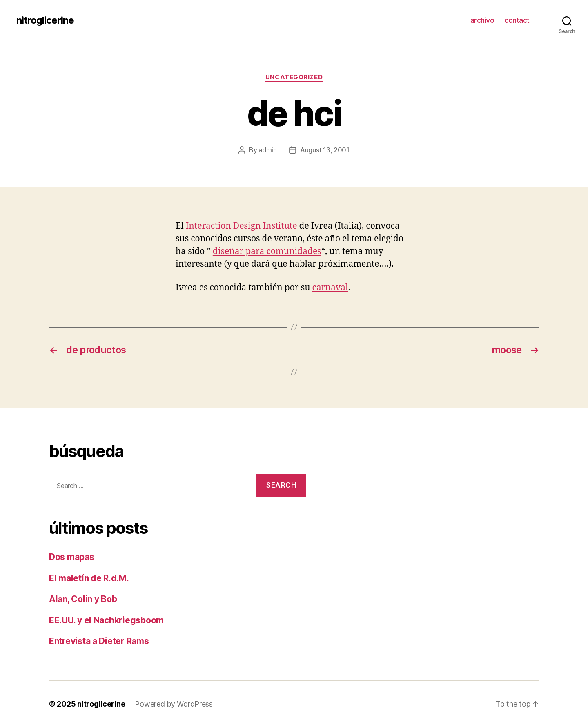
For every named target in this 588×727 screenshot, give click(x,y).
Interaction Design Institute (242, 226)
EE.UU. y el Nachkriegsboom (106, 620)
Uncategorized (294, 77)
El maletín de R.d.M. (89, 578)
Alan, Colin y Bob (83, 599)
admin (268, 150)
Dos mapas (72, 557)
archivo (482, 20)
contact (517, 20)
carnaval (330, 288)
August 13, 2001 (325, 150)
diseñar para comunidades (267, 251)
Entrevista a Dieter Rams (99, 641)
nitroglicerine (45, 20)
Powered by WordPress (174, 704)
